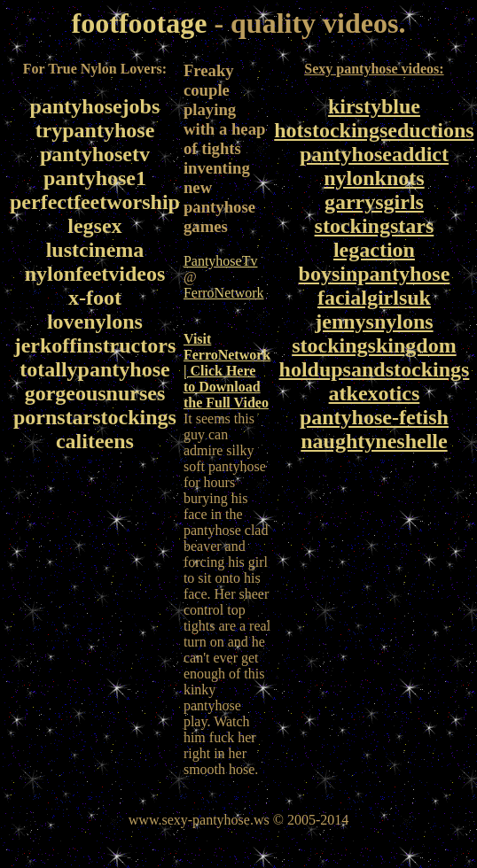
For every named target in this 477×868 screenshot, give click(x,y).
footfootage (140, 23)
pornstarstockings (95, 417)
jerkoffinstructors (95, 345)
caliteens (95, 441)
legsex (94, 226)
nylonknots (374, 178)
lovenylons (95, 322)
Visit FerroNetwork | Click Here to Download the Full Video (227, 371)
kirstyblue (374, 106)
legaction (374, 250)
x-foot (95, 298)
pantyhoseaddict (374, 154)
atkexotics (375, 393)
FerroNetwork (224, 293)
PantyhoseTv (221, 261)
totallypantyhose (94, 369)
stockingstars (375, 226)
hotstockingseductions (374, 130)
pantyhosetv (95, 154)
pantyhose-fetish (374, 417)
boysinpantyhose (375, 274)
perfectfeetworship (95, 202)
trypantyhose (95, 130)
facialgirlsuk (374, 298)
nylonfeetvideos (95, 274)
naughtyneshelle (374, 441)
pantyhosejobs (95, 106)
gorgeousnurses (95, 393)
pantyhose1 (95, 178)
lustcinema (95, 250)
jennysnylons (374, 322)
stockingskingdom (374, 345)
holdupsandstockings (375, 369)
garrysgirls (374, 202)
